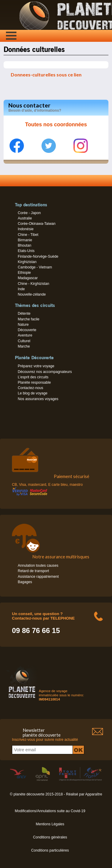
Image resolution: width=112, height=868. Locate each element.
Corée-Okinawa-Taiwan (36, 224)
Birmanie (25, 240)
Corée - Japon (29, 213)
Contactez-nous (30, 388)
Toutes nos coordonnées (56, 125)
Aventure (25, 335)
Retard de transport (33, 571)
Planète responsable (34, 382)
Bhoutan (24, 245)
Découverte (27, 330)
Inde (21, 289)
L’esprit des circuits (33, 377)
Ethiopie (24, 273)
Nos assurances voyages (38, 399)
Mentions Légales (50, 824)
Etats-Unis (26, 251)
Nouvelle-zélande (32, 294)
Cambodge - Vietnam (35, 267)
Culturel (24, 341)
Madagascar (28, 278)
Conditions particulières (50, 850)
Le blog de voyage (32, 393)
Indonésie (26, 229)
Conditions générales (50, 837)
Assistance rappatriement (38, 577)
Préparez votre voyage (36, 366)
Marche (24, 346)
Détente (24, 314)
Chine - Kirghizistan (33, 284)
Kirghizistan (27, 262)
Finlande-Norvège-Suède (38, 256)
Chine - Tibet (28, 235)
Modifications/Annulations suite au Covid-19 (50, 811)
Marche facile (28, 319)
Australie (25, 218)
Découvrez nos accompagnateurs (45, 372)
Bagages (25, 582)
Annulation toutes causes (38, 566)
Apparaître (94, 794)
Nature (23, 325)
